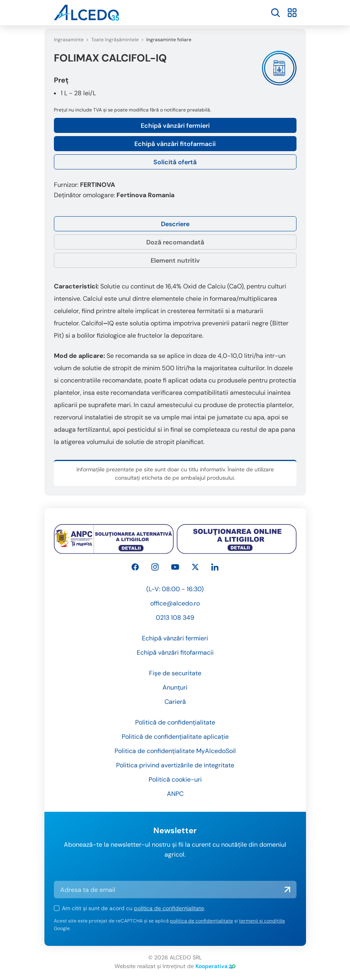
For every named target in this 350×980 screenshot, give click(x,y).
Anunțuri (175, 687)
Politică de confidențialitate (175, 722)
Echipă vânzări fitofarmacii (175, 144)
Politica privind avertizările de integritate (175, 765)
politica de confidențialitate (169, 908)
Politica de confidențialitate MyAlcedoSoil (175, 751)
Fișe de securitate (175, 673)
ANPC (175, 794)
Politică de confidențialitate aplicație (175, 737)
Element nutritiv (175, 260)
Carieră (175, 702)
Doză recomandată (175, 242)
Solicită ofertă (175, 162)
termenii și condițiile (262, 921)
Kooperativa (215, 966)
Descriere (175, 224)
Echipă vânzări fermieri (175, 126)
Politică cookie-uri (175, 779)
